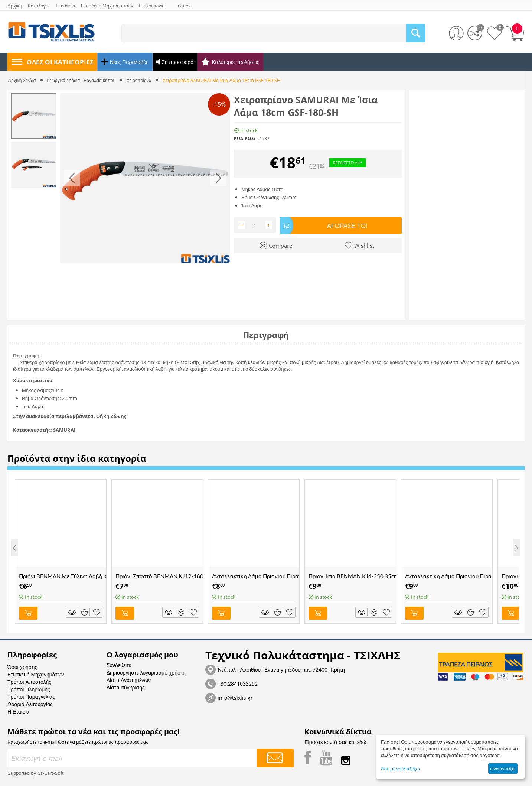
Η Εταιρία (18, 710)
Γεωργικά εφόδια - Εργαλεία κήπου (86, 80)
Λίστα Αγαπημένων (129, 678)
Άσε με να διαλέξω (400, 769)
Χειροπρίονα (147, 80)
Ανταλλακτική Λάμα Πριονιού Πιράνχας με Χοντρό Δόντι (256, 576)
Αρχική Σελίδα (23, 80)
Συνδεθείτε (119, 663)
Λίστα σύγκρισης (126, 686)
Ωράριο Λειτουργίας (30, 702)
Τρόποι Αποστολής (29, 680)
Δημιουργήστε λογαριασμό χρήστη (146, 671)
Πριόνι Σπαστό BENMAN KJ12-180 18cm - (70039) (159, 576)
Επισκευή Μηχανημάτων (36, 673)
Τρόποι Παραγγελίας (31, 695)
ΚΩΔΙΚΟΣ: (244, 138)
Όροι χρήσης (22, 665)
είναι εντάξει (503, 769)
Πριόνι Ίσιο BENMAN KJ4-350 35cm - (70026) (352, 576)
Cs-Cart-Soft (51, 771)
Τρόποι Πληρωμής (29, 687)
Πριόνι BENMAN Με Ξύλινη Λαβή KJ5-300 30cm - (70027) (63, 576)
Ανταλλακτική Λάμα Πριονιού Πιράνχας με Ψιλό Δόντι (449, 576)
